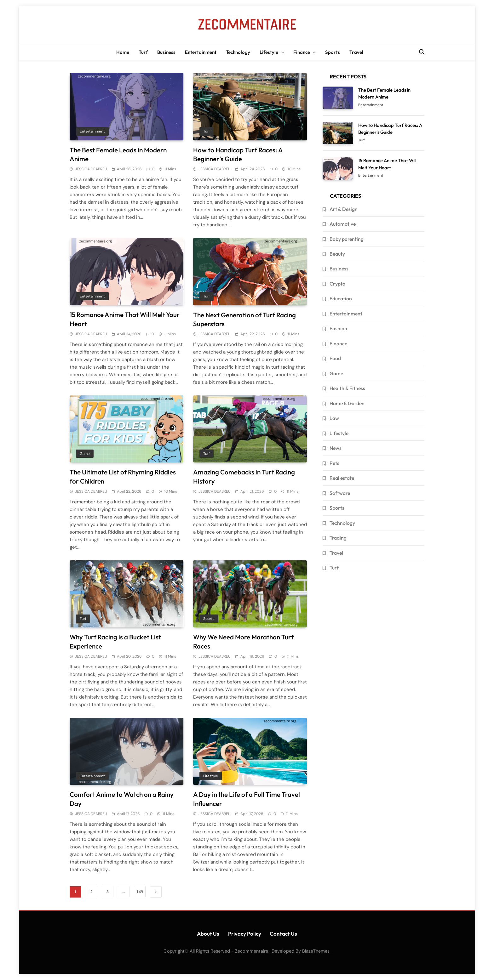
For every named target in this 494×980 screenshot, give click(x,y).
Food (335, 358)
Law (334, 418)
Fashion (338, 328)
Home (123, 52)
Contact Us (283, 934)
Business (166, 52)
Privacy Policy (245, 934)
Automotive (343, 224)
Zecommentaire (252, 951)
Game (85, 454)
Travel (356, 52)
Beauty (337, 254)
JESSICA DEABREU (91, 169)
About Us (208, 934)
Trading (338, 538)
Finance (302, 52)
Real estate (342, 478)
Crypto (337, 284)
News (336, 448)
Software (340, 493)
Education (341, 298)
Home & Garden (347, 403)
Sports (333, 52)
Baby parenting (347, 239)
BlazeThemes (316, 951)
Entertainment (201, 52)
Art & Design (344, 209)
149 (140, 892)
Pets (334, 463)
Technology (238, 52)
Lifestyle (269, 52)
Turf (143, 52)
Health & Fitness (347, 388)
